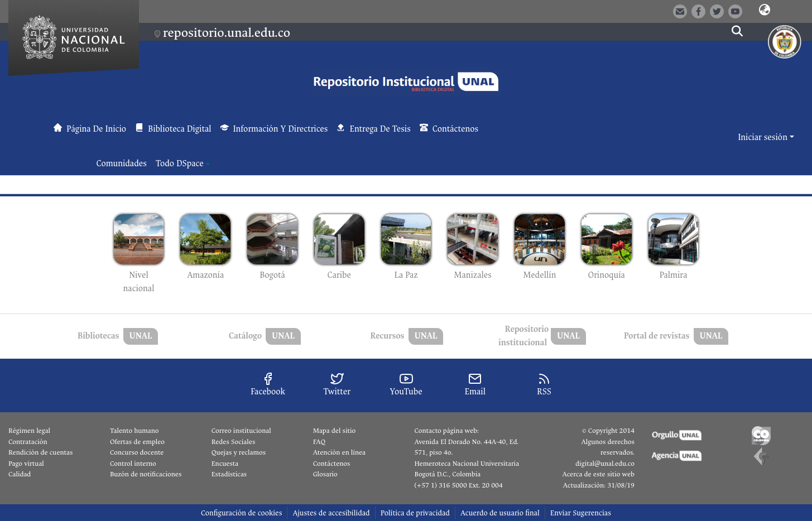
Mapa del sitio (334, 431)
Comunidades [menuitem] (122, 164)
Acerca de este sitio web (598, 474)
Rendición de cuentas (40, 452)
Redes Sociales (233, 442)
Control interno (133, 464)
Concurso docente (137, 452)
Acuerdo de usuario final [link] (500, 513)
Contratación (28, 442)
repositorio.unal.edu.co (227, 33)
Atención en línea (339, 452)
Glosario (325, 474)
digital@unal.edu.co (605, 464)
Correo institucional (241, 431)
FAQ (319, 442)
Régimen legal (29, 431)
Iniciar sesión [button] (763, 138)
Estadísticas (229, 474)
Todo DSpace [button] (180, 164)
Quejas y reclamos (239, 452)
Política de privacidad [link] (415, 513)
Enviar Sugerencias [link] (581, 513)
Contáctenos (332, 464)
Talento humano (134, 431)
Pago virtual (26, 464)
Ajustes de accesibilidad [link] (331, 513)
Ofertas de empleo (137, 442)
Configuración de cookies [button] (241, 513)
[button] (765, 11)
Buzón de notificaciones (146, 474)
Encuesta (225, 464)
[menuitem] (183, 164)
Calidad (20, 474)
